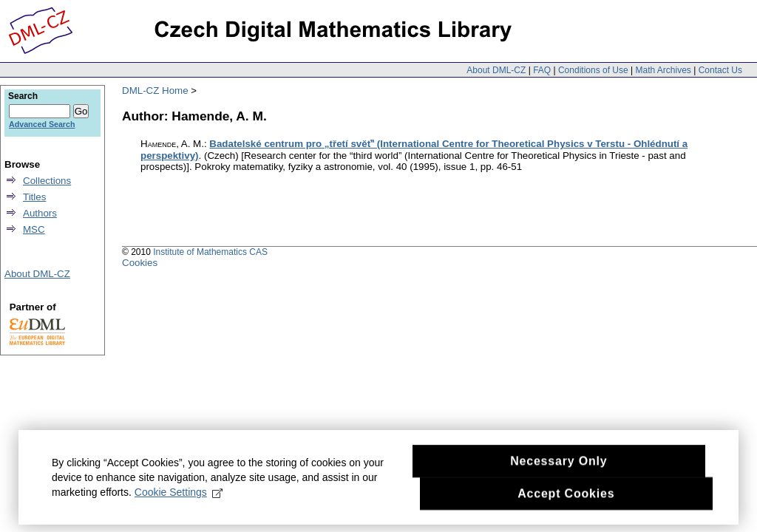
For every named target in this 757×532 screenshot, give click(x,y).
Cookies (140, 263)
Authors (40, 213)
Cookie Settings (179, 499)
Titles (34, 197)
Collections (47, 181)
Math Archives (663, 70)
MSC (34, 229)
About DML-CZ (496, 70)
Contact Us (720, 70)
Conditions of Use (593, 70)
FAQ (542, 70)
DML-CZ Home (155, 91)
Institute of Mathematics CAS (210, 252)
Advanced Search (42, 124)
